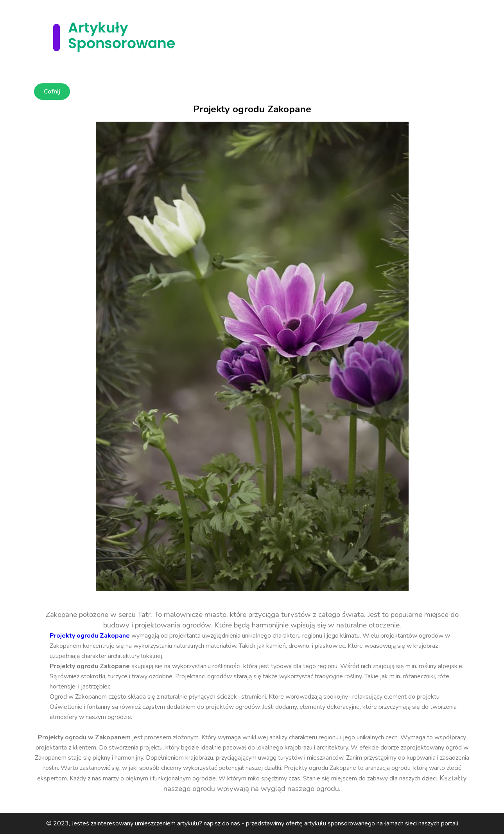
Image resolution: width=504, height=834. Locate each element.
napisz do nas (222, 823)
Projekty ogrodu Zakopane (90, 636)
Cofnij (52, 92)
